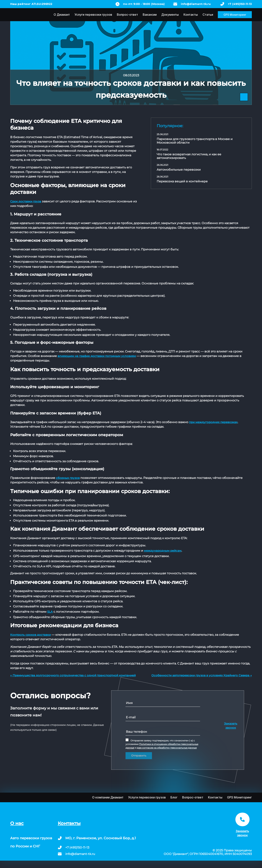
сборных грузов (68, 478)
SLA (50, 612)
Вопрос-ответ (127, 15)
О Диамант (62, 15)
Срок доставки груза (26, 201)
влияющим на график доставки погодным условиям (97, 356)
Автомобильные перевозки (179, 170)
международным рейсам (163, 551)
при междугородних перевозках (213, 422)
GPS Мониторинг (235, 15)
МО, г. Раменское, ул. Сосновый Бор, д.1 (101, 838)
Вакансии (150, 15)
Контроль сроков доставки (30, 635)
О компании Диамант (108, 797)
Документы (170, 15)
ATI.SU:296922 (42, 4)
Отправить (139, 756)
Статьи (208, 15)
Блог (174, 797)
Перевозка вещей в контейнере (182, 181)
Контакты (191, 15)
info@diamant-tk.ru (196, 4)
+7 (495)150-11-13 (240, 4)
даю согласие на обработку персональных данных (167, 748)
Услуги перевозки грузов (93, 15)
